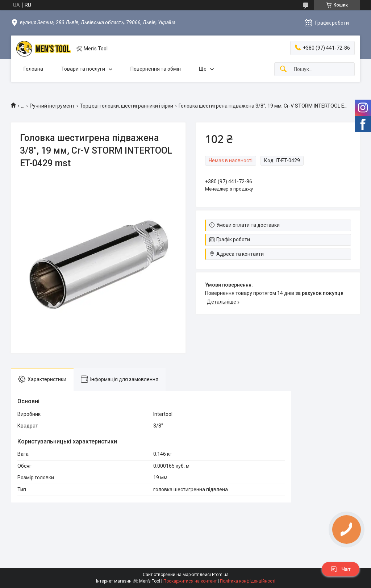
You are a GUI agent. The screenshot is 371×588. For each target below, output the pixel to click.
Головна (33, 69)
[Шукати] (283, 69)
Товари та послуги (83, 69)
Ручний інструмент (52, 106)
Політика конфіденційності (248, 581)
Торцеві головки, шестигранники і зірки (126, 106)
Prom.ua (220, 575)
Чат (341, 569)
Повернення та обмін (156, 69)
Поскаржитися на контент (190, 581)
